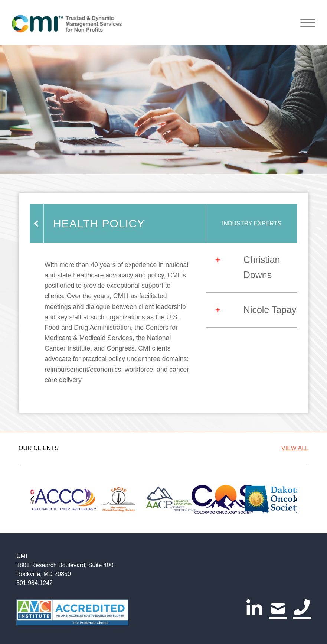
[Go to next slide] (295, 499)
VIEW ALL (295, 448)
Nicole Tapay (270, 310)
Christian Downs (262, 267)
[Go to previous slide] (32, 499)
